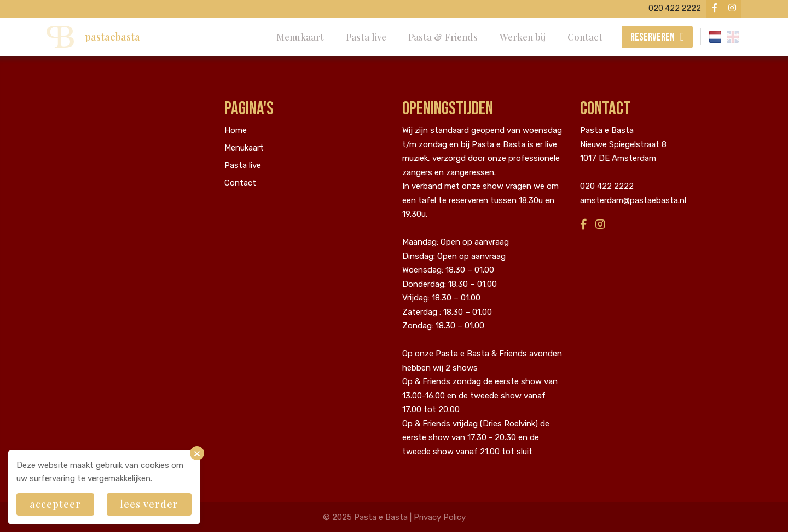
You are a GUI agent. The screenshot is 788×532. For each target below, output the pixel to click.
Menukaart (300, 37)
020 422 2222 (607, 186)
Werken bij (523, 37)
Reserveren (653, 37)
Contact (585, 37)
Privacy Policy (440, 517)
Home (236, 130)
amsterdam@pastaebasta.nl (633, 200)
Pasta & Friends (443, 37)
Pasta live (366, 37)
